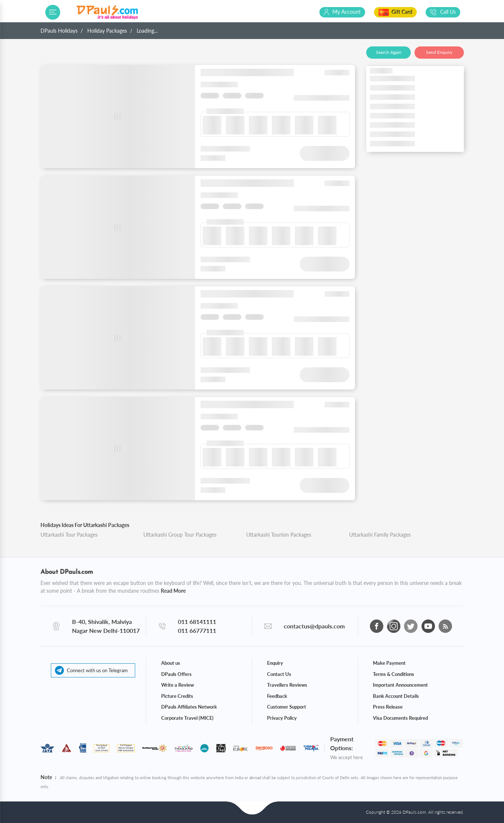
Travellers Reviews (287, 685)
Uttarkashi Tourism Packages (279, 535)
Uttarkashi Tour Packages (69, 535)
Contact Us (279, 674)
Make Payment (389, 663)
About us (171, 663)
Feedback (277, 696)
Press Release (388, 707)
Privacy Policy (282, 718)
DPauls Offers (176, 674)
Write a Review (178, 685)
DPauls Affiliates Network (189, 707)
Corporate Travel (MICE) (187, 718)
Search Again (389, 52)
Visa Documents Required (400, 718)
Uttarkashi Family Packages (380, 535)
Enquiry (275, 663)
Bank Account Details (396, 696)
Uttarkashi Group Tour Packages (180, 535)
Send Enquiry (439, 52)
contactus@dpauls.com (314, 626)
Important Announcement (400, 685)
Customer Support (287, 707)
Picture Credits (177, 696)
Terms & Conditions (394, 674)
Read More (173, 591)
